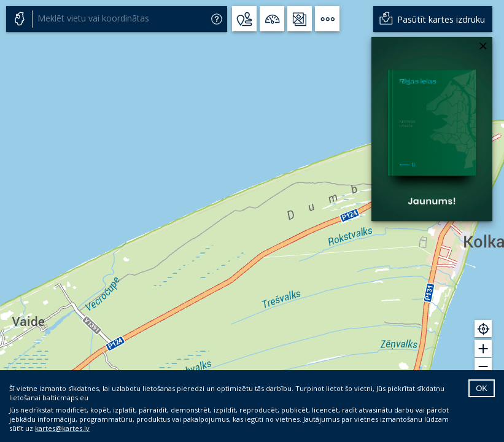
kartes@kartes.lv (62, 428)
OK (482, 388)
